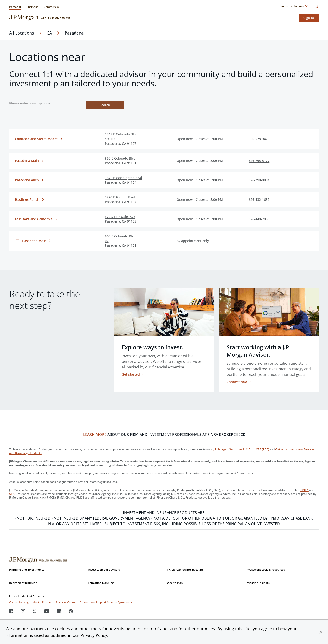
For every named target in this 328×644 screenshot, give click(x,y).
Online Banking (19, 602)
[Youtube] (47, 611)
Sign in (309, 18)
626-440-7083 (259, 219)
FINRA (305, 490)
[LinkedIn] (59, 611)
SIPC (12, 494)
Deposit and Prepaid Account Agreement (106, 602)
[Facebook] (11, 611)
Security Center (66, 602)
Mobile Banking (42, 602)
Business (32, 7)
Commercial (52, 7)
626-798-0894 (259, 180)
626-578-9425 (259, 139)
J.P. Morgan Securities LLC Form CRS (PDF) (241, 449)
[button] (321, 632)
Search (105, 105)
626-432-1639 (259, 199)
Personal (15, 7)
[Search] (316, 6)
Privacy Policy (94, 635)
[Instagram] (23, 611)
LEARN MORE (95, 434)
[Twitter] (34, 611)
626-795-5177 (259, 161)
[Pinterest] (71, 611)
